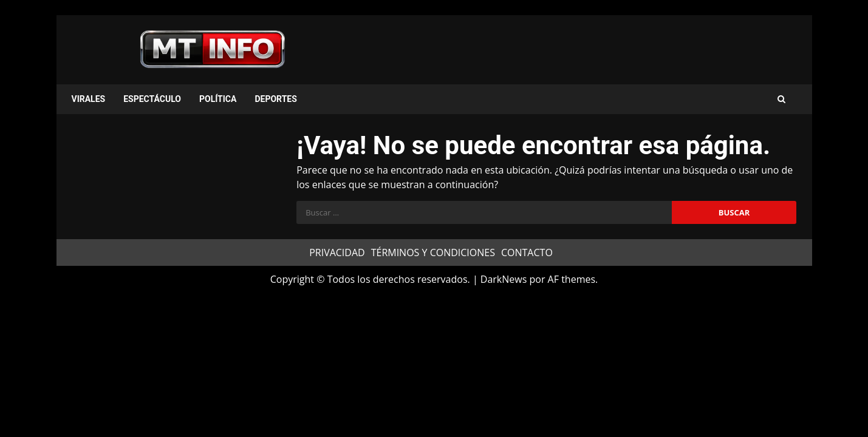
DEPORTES (275, 99)
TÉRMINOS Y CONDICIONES (433, 252)
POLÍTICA (218, 99)
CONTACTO (527, 252)
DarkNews (504, 279)
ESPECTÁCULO (152, 99)
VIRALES (89, 99)
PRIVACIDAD (337, 252)
